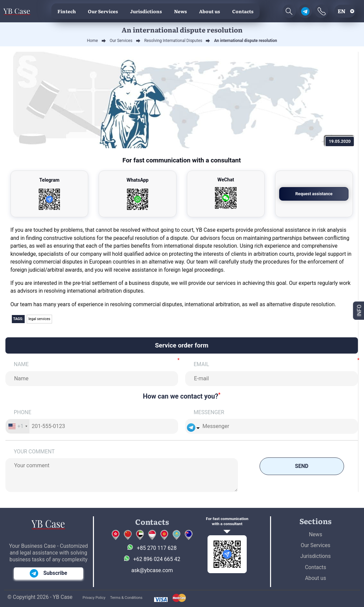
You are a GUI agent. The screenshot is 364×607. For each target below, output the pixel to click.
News (180, 11)
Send (302, 466)
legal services (39, 319)
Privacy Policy (94, 598)
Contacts (243, 11)
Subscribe (48, 573)
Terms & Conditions (126, 598)
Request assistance (314, 194)
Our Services (103, 11)
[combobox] (18, 426)
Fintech (67, 11)
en (342, 11)
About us (210, 11)
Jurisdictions (146, 11)
